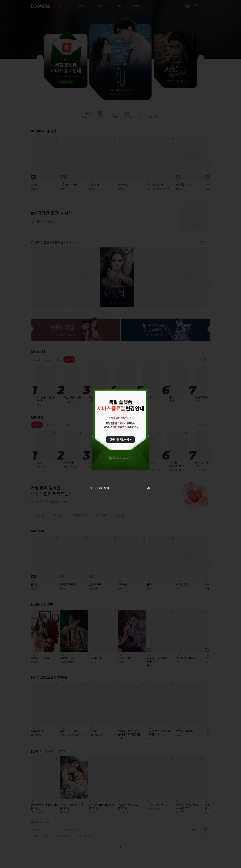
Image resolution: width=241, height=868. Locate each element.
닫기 (149, 488)
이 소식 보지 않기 (99, 488)
